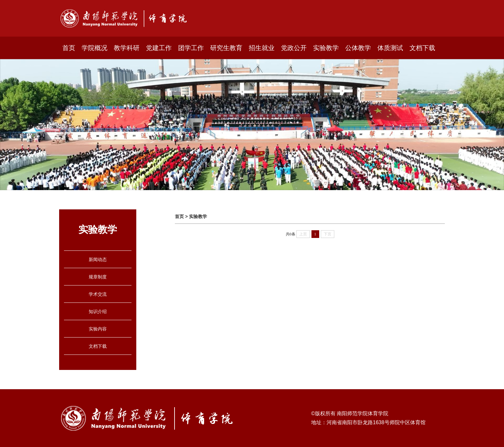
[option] (252, 125)
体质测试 (390, 48)
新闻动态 (98, 259)
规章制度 (98, 277)
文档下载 (422, 48)
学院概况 (94, 48)
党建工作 (159, 48)
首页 (69, 48)
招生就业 (262, 48)
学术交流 (98, 294)
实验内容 (98, 329)
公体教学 (358, 48)
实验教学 (326, 48)
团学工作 (191, 48)
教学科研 (127, 48)
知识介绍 (98, 311)
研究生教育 (226, 48)
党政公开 (294, 48)
